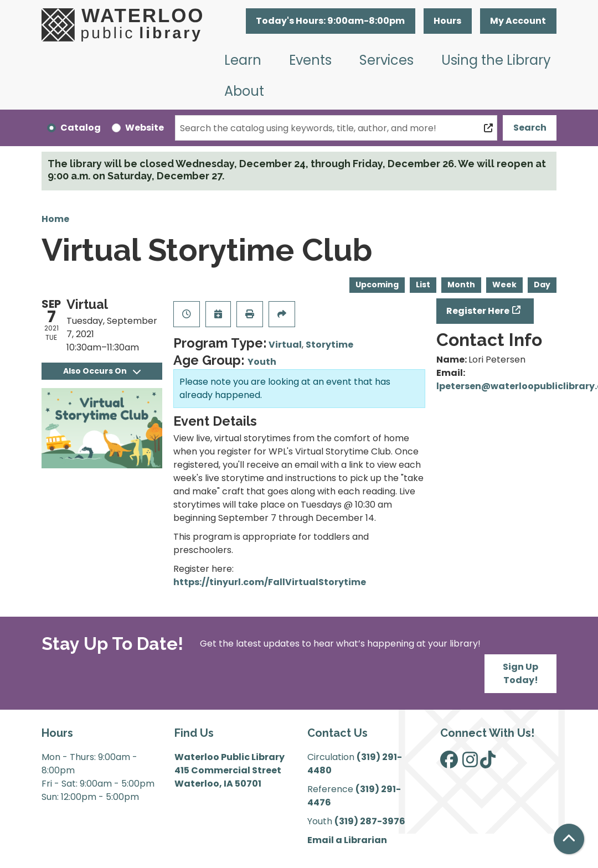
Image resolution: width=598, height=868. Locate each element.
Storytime (329, 345)
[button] (331, 21)
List (423, 285)
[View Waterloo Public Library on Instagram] (470, 763)
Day (542, 285)
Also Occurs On (102, 371)
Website (145, 128)
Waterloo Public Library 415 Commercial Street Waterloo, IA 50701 (230, 770)
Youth (262, 362)
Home (55, 219)
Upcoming (377, 285)
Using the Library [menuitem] (496, 60)
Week (504, 285)
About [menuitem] (244, 91)
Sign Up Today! (520, 673)
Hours (447, 21)
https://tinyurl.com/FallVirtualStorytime (270, 582)
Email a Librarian (347, 840)
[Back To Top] (569, 839)
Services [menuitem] (386, 60)
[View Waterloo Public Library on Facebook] (449, 763)
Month (461, 285)
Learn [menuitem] (243, 60)
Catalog (81, 128)
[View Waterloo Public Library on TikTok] (488, 763)
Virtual (285, 345)
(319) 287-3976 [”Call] (370, 821)
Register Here (478, 311)
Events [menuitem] (310, 60)
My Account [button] (518, 21)
